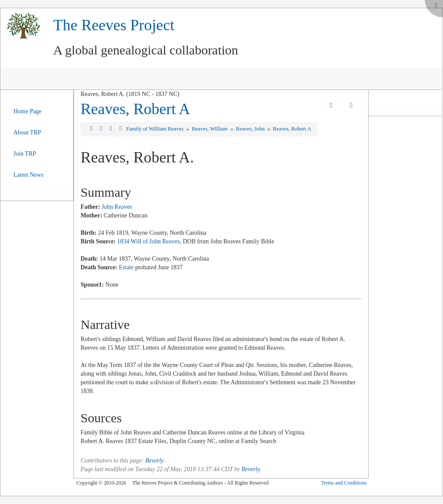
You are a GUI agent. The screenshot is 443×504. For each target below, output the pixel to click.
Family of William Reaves (156, 129)
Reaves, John (251, 129)
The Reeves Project (114, 25)
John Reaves (117, 207)
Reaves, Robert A (135, 109)
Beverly (155, 461)
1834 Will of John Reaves (149, 241)
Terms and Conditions (344, 483)
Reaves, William (210, 129)
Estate (126, 267)
